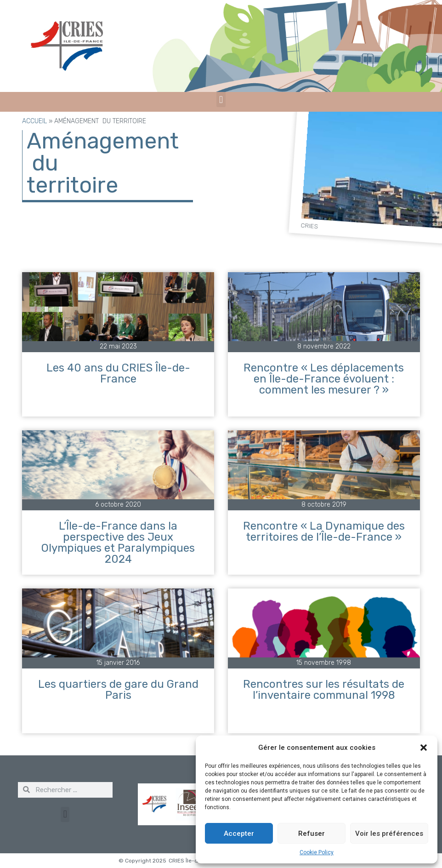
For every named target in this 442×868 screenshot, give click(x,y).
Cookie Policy (317, 852)
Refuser (312, 834)
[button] (424, 748)
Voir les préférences (389, 834)
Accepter (239, 834)
